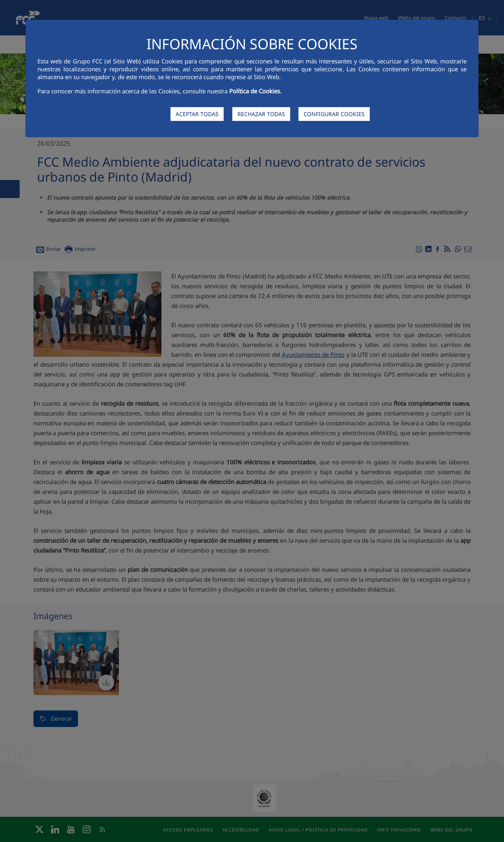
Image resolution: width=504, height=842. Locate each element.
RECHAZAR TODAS (261, 114)
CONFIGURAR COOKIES (334, 114)
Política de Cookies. (255, 91)
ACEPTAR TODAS (197, 114)
